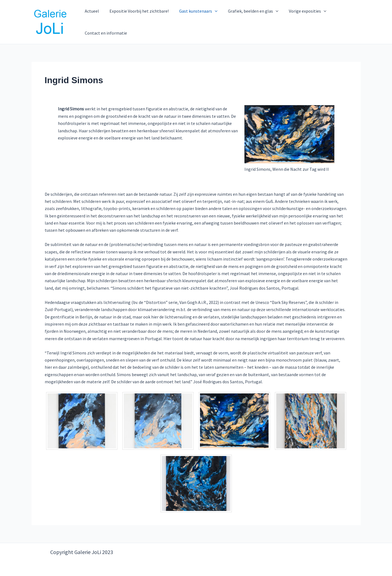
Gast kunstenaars (194, 11)
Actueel (91, 11)
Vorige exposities (300, 11)
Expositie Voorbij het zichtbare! (137, 11)
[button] (211, 11)
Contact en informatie (105, 33)
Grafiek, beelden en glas (247, 11)
